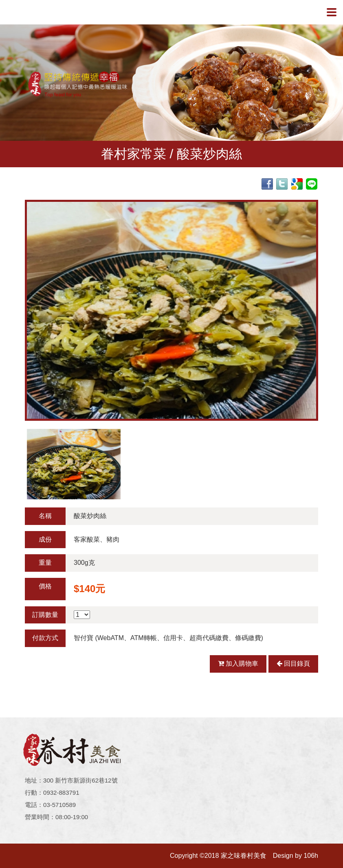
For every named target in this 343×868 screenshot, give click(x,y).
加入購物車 (238, 664)
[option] (171, 310)
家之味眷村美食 (41, 12)
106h (311, 856)
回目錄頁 (293, 664)
